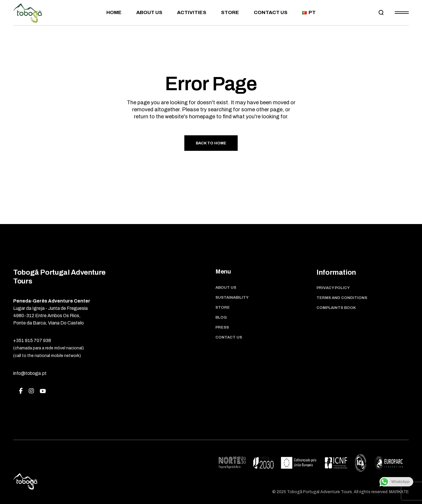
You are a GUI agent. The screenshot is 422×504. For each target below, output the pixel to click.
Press (222, 327)
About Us (226, 288)
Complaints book (336, 308)
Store (223, 307)
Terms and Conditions (342, 298)
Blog (221, 317)
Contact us (229, 337)
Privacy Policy (333, 288)
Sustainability (232, 298)
